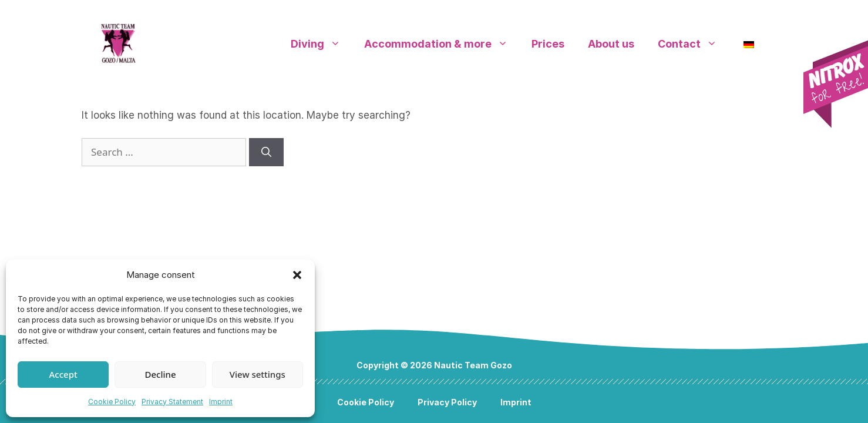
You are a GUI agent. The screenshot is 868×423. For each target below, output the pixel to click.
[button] (297, 275)
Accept (63, 374)
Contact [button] (693, 44)
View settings (258, 374)
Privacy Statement (172, 402)
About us (611, 44)
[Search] (266, 152)
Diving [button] (322, 44)
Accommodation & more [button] (442, 44)
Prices (548, 44)
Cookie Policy (112, 402)
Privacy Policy (447, 402)
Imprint (221, 402)
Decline (160, 374)
